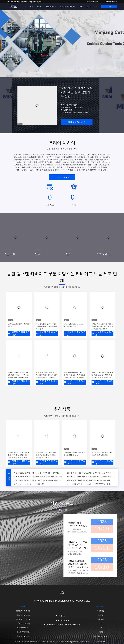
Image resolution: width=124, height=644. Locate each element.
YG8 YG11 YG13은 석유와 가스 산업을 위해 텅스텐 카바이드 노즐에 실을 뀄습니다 (91, 477)
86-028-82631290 (110, 1)
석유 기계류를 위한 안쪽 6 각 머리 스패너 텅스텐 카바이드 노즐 (38, 477)
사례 (101, 628)
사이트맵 (101, 632)
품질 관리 (101, 619)
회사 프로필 (101, 611)
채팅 (109, 7)
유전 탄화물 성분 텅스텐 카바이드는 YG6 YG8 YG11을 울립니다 (91, 484)
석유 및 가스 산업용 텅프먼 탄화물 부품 (29, 484)
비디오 (39, 7)
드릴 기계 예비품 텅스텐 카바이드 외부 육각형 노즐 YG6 (88, 481)
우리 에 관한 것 (51, 7)
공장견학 (101, 615)
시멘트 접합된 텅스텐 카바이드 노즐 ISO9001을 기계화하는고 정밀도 (38, 473)
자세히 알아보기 (62, 177)
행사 (81, 7)
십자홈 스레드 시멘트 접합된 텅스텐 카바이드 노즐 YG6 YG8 (90, 473)
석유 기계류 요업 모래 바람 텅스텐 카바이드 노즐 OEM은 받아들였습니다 (38, 481)
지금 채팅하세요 (77, 122)
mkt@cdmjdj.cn (93, 1)
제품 (32, 7)
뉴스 (101, 624)
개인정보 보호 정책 (101, 636)
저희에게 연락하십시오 (68, 7)
